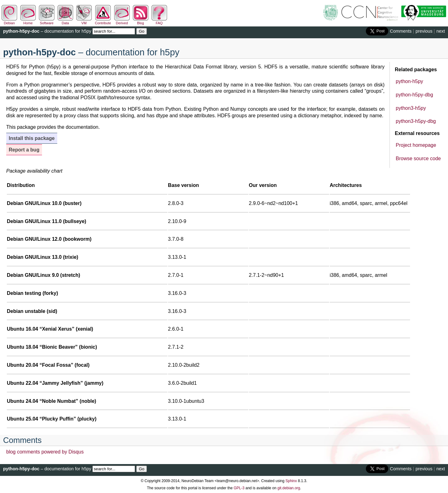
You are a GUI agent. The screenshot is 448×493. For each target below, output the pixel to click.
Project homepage (416, 145)
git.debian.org (289, 488)
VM (84, 21)
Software (47, 21)
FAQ (159, 21)
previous (424, 31)
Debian (9, 21)
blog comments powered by (45, 452)
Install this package (32, 138)
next (441, 31)
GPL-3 (239, 488)
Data (65, 21)
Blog (141, 21)
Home (28, 21)
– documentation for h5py (47, 31)
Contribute (103, 21)
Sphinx (291, 481)
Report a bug (24, 150)
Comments (401, 31)
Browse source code (418, 158)
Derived (122, 21)
